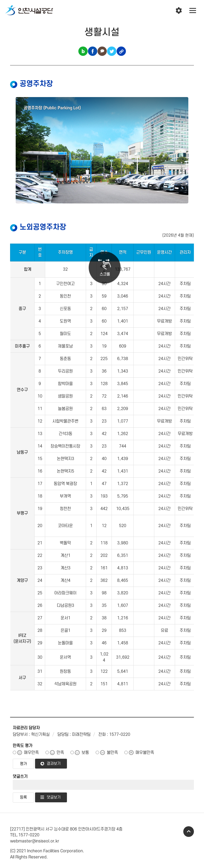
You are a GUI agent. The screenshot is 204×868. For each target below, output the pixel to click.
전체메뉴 (193, 11)
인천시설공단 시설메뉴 (179, 11)
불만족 (112, 753)
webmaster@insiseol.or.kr (35, 841)
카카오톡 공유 (102, 51)
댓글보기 (54, 797)
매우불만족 (145, 753)
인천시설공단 (29, 11)
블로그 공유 (83, 51)
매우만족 (31, 753)
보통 (85, 753)
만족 (60, 753)
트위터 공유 (112, 51)
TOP (189, 832)
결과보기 (54, 764)
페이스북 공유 (93, 51)
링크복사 (121, 51)
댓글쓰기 (20, 777)
